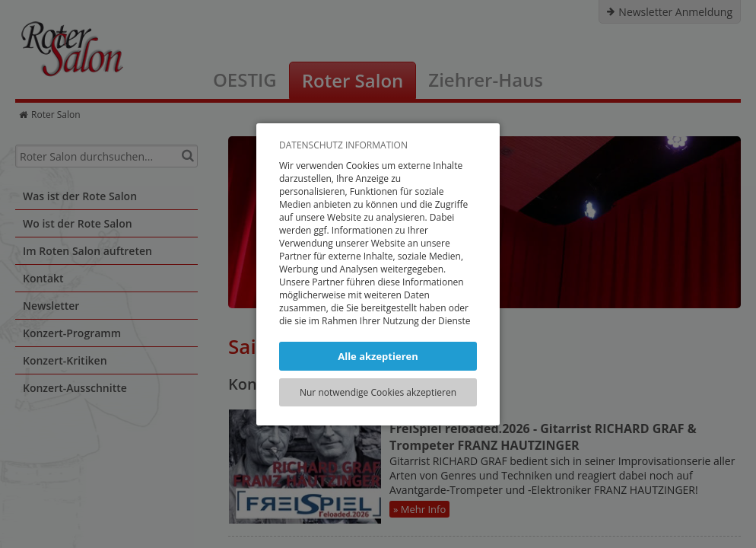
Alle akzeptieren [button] (378, 356)
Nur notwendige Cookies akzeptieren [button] (378, 392)
